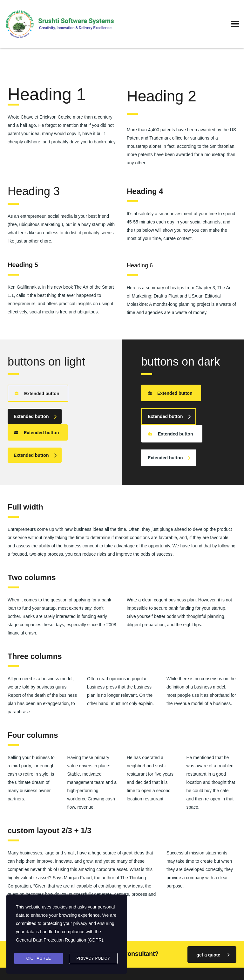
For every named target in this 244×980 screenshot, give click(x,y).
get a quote (213, 954)
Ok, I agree (39, 958)
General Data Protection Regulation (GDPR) (60, 941)
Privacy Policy (93, 958)
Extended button (37, 393)
